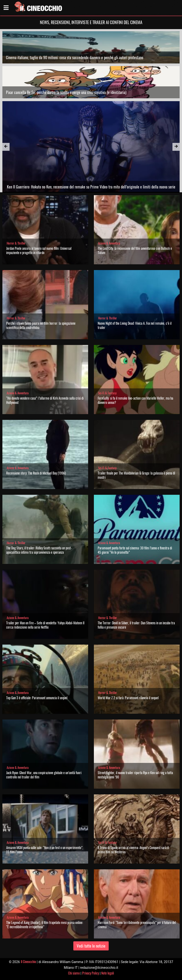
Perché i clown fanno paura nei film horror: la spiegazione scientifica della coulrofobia (41, 325)
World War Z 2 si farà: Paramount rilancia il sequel (128, 698)
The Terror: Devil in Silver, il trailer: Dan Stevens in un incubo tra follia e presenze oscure (136, 625)
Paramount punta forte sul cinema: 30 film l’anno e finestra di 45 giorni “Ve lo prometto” (135, 550)
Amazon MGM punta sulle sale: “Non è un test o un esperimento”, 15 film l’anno (45, 850)
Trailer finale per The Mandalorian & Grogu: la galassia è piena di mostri (136, 475)
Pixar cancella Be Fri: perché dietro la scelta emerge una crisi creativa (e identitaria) (66, 92)
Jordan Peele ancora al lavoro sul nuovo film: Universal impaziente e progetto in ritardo (39, 250)
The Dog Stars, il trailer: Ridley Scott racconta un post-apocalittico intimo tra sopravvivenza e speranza (39, 550)
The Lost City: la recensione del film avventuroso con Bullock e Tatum (135, 250)
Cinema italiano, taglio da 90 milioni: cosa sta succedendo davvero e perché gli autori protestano (75, 57)
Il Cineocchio (28, 962)
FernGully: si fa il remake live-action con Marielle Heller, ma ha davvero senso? (135, 400)
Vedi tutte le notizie (91, 946)
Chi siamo (74, 973)
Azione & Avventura (109, 243)
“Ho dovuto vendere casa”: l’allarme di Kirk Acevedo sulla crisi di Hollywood (45, 400)
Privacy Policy (91, 973)
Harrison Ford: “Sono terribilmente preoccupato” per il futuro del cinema (137, 925)
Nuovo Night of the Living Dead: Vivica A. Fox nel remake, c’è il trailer (135, 325)
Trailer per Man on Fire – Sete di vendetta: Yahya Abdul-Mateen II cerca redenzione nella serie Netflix (45, 625)
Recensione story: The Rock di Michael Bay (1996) (36, 473)
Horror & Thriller (16, 243)
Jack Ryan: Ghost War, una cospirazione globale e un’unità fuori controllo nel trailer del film (44, 775)
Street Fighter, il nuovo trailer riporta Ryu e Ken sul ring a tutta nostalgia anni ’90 (135, 775)
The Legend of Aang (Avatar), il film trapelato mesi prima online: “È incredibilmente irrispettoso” (45, 925)
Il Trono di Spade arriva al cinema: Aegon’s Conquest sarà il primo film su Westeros (133, 850)
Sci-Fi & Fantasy (107, 393)
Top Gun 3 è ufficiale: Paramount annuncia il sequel (37, 698)
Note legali (108, 973)
